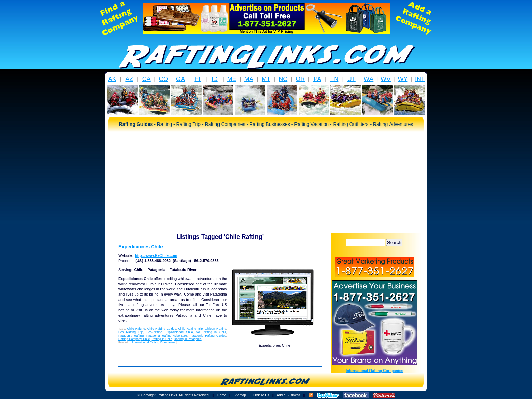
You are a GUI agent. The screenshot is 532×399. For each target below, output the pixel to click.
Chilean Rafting (216, 329)
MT (266, 79)
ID (215, 79)
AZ (129, 79)
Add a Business (288, 395)
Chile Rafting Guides (162, 329)
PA (317, 79)
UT (351, 79)
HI (197, 79)
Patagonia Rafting (131, 336)
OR (300, 79)
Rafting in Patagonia (188, 339)
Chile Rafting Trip (190, 329)
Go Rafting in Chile (211, 332)
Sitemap (240, 395)
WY (403, 79)
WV (386, 79)
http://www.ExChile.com (156, 255)
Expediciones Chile (141, 247)
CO (163, 79)
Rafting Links (167, 395)
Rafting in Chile (162, 339)
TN (334, 79)
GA (180, 79)
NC (283, 79)
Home (222, 395)
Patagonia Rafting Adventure (167, 336)
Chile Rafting (136, 329)
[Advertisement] (266, 183)
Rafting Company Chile (134, 339)
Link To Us (261, 395)
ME (232, 79)
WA (368, 79)
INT (420, 79)
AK (112, 79)
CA (146, 79)
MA (249, 79)
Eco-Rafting (154, 332)
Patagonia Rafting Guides (208, 336)
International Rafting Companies (154, 342)
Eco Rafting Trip (131, 332)
